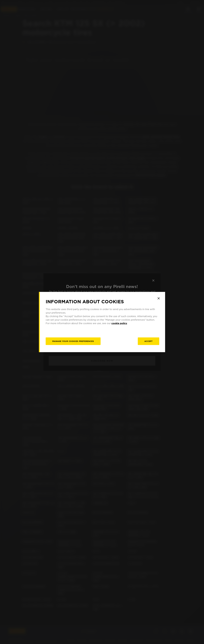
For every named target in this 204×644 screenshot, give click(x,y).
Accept (149, 341)
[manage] (73, 341)
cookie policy (119, 323)
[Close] (159, 298)
